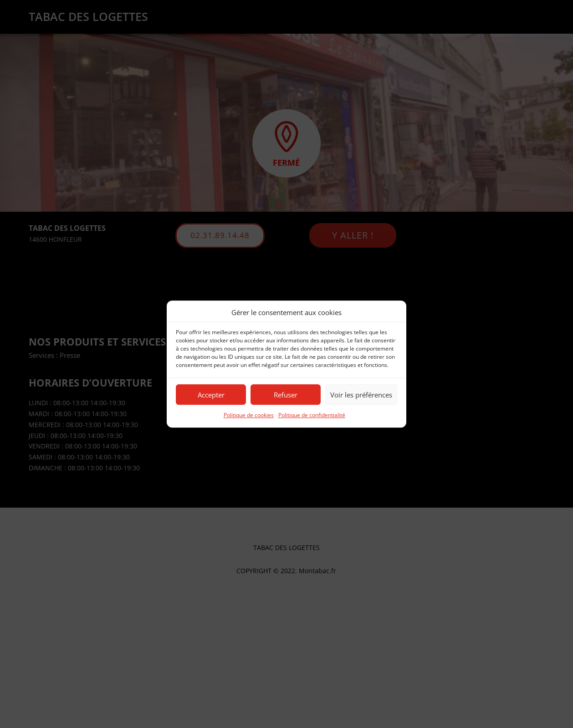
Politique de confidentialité (312, 415)
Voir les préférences (361, 395)
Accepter (211, 395)
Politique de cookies (249, 415)
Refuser (286, 395)
